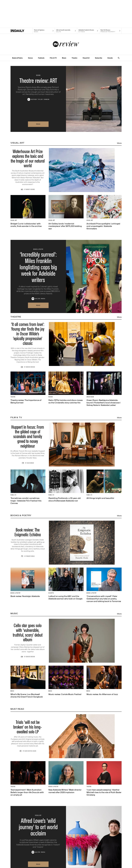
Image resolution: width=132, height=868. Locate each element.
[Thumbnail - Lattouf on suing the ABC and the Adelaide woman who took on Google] (66, 584)
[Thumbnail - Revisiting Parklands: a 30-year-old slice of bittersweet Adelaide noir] (66, 486)
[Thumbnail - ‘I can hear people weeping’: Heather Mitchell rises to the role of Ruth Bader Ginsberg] (104, 779)
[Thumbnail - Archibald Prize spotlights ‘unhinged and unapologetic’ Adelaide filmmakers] (104, 212)
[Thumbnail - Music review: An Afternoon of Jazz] (104, 681)
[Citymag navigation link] (88, 31)
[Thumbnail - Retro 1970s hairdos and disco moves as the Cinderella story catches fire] (66, 388)
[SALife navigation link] (66, 31)
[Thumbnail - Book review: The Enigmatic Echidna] (66, 543)
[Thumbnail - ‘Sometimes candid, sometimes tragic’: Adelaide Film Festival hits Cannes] (28, 487)
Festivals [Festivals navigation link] (41, 58)
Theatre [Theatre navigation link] (74, 58)
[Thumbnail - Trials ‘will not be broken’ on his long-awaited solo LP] (66, 736)
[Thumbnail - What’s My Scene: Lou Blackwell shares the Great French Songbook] (28, 682)
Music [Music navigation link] (64, 58)
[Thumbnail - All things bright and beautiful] (104, 484)
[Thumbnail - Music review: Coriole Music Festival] (66, 681)
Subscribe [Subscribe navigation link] (99, 58)
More (119, 143)
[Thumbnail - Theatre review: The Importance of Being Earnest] (28, 388)
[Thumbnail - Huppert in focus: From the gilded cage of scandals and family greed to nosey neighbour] (66, 445)
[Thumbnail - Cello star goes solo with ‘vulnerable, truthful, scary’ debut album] (66, 641)
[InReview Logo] (66, 44)
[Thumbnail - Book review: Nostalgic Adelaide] (28, 583)
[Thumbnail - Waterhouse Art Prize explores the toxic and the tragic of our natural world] (66, 170)
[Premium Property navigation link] (110, 31)
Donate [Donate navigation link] (110, 58)
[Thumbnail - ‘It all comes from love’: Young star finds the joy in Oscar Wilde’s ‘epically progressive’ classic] (66, 345)
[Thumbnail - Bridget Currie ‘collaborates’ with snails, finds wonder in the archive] (28, 211)
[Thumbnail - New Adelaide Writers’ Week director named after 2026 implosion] (66, 777)
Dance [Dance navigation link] (30, 58)
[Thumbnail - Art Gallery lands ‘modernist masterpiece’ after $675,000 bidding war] (66, 212)
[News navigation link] (44, 31)
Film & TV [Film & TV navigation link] (53, 58)
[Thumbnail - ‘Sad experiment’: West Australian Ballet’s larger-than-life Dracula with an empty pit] (28, 779)
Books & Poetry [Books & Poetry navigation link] (17, 58)
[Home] (22, 31)
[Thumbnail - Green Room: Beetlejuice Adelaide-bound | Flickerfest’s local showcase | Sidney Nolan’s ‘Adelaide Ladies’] (104, 389)
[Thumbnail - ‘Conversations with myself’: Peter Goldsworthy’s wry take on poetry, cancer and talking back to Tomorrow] (104, 585)
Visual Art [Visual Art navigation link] (86, 58)
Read (38, 124)
